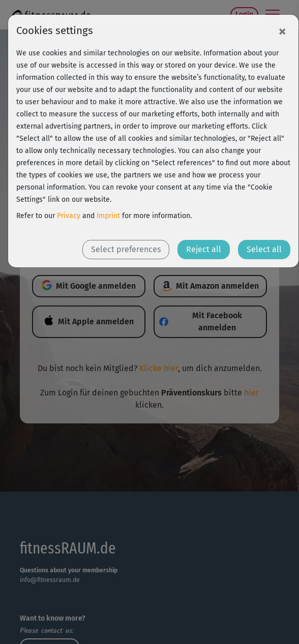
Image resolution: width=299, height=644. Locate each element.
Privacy (69, 216)
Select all (264, 249)
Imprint (108, 216)
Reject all (204, 249)
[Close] (282, 31)
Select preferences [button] (126, 249)
